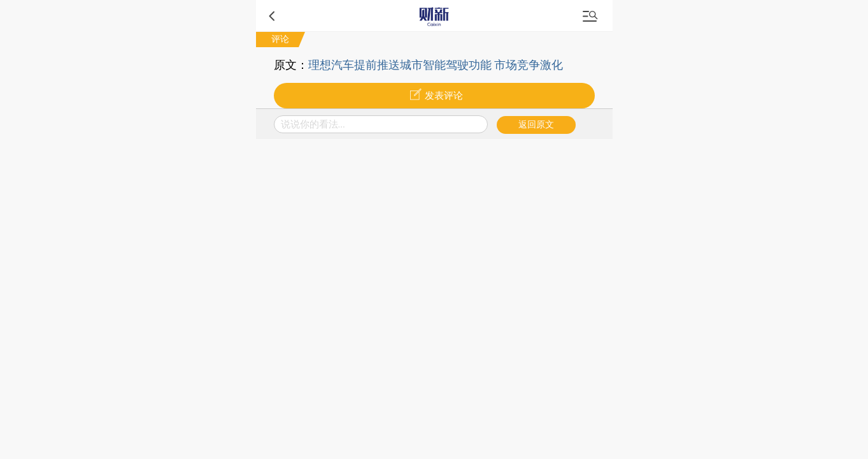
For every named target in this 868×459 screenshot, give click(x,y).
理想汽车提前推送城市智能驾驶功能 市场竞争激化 (436, 65)
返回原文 (536, 125)
